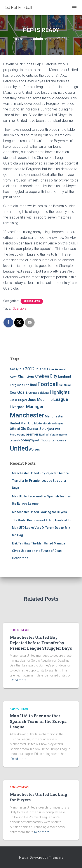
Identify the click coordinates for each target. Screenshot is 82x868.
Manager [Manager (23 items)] (35, 407)
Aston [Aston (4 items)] (14, 377)
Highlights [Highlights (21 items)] (60, 392)
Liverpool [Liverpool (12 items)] (18, 407)
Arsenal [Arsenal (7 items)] (61, 369)
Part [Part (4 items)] (58, 429)
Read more (18, 680)
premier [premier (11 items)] (32, 434)
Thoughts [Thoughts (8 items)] (47, 440)
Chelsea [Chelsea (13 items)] (42, 376)
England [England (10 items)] (64, 376)
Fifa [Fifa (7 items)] (27, 385)
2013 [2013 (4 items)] (38, 370)
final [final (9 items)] (33, 385)
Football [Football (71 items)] (48, 384)
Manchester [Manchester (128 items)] (27, 415)
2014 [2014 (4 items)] (45, 370)
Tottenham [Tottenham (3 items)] (61, 441)
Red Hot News (32, 301)
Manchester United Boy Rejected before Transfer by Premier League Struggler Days (40, 481)
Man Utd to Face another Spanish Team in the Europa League (38, 721)
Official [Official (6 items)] (15, 429)
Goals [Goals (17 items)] (23, 392)
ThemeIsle (56, 858)
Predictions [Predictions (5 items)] (17, 435)
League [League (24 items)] (61, 399)
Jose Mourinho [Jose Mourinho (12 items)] (40, 400)
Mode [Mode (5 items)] (38, 423)
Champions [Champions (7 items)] (26, 377)
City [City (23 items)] (53, 376)
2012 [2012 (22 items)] (30, 369)
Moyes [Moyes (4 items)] (59, 424)
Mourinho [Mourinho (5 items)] (49, 423)
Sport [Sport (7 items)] (35, 440)
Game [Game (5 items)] (68, 385)
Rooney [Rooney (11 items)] (24, 440)
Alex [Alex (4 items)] (51, 370)
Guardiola (19, 309)
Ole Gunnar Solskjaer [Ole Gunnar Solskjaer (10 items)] (38, 429)
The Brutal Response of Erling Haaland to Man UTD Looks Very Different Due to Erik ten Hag (41, 528)
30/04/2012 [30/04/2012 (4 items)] (17, 370)
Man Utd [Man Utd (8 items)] (27, 423)
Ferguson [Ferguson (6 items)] (17, 385)
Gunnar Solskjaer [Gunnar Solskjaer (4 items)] (39, 393)
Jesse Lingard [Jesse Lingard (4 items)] (18, 400)
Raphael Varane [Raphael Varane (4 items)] (49, 435)
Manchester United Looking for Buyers (39, 512)
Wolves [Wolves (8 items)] (34, 449)
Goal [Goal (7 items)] (13, 393)
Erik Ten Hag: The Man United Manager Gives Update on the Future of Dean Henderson (39, 551)
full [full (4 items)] (61, 385)
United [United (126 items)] (19, 448)
